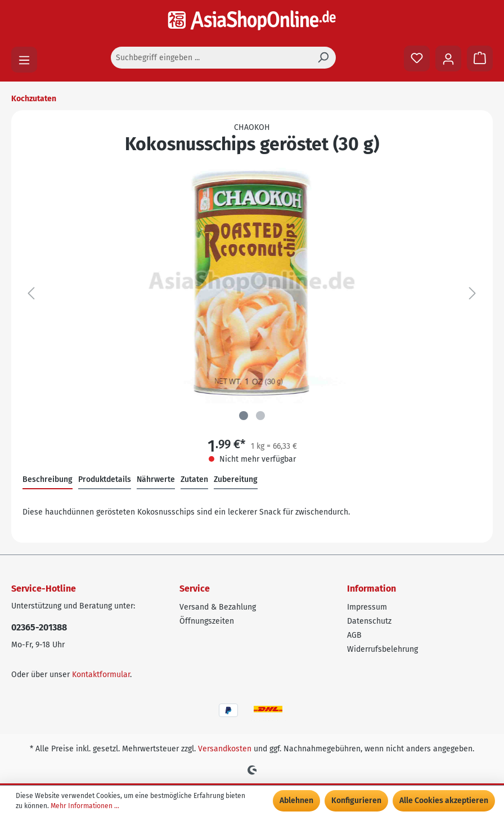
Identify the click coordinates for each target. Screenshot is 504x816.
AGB (354, 635)
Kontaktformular (101, 675)
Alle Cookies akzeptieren (444, 801)
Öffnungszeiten (207, 621)
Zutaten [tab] (194, 479)
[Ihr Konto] (448, 58)
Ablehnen (296, 801)
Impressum (367, 607)
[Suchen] (323, 58)
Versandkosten (225, 749)
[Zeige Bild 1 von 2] (244, 416)
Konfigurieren (356, 801)
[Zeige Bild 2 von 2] (260, 416)
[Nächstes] (472, 294)
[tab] (48, 480)
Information (372, 589)
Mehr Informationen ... (85, 806)
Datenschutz (369, 621)
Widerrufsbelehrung (382, 649)
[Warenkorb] (480, 58)
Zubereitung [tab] (236, 479)
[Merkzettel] (417, 58)
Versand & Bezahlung (218, 607)
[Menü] (24, 60)
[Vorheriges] (31, 294)
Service (195, 589)
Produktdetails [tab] (105, 479)
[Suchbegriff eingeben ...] (211, 58)
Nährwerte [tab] (156, 479)
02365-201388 (39, 627)
